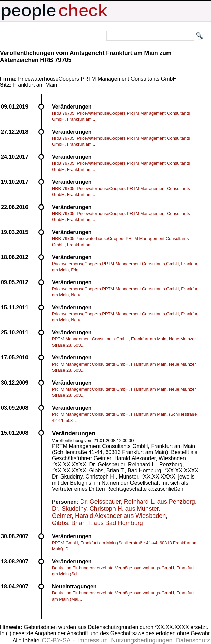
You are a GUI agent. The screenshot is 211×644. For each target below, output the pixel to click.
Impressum (93, 640)
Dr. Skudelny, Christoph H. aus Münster (105, 509)
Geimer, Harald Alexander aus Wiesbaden (109, 516)
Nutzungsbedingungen (142, 640)
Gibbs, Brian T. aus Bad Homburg (98, 523)
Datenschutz (193, 640)
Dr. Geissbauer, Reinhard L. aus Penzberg (138, 502)
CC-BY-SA (56, 640)
